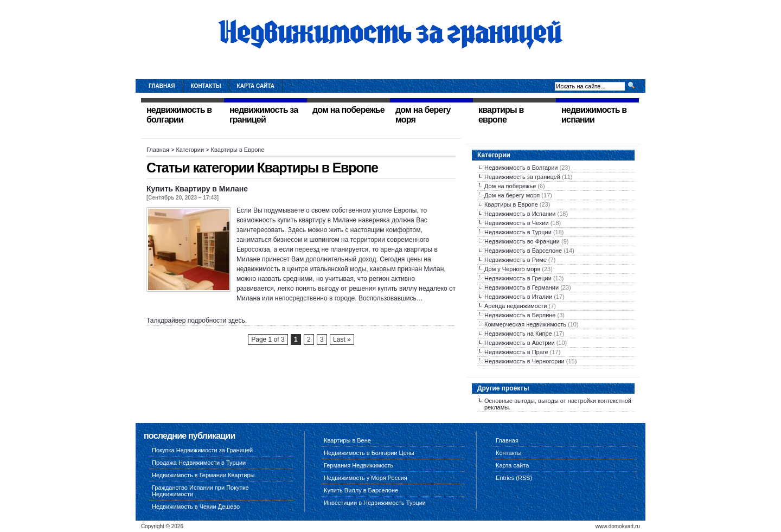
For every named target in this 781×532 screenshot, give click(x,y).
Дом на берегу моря (512, 195)
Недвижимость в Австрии (520, 343)
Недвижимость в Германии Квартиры (203, 475)
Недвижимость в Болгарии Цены (369, 453)
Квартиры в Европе (511, 204)
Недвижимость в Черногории (524, 361)
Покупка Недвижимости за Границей (202, 450)
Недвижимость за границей (522, 177)
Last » (342, 339)
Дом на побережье (510, 186)
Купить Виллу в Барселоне (361, 490)
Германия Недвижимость (359, 465)
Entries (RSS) (514, 478)
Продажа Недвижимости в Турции (199, 463)
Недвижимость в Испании (520, 214)
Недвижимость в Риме (516, 260)
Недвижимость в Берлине (520, 315)
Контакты (206, 86)
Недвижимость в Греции (518, 278)
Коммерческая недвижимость (525, 324)
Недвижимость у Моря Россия (366, 478)
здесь (237, 321)
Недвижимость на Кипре (518, 334)
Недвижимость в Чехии (517, 223)
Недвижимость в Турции (518, 232)
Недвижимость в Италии (518, 297)
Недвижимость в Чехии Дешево (196, 507)
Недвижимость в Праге (516, 352)
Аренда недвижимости (516, 306)
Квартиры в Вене (347, 440)
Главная (162, 86)
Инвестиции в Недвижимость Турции (375, 503)
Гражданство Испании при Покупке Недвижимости (200, 491)
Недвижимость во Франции (522, 241)
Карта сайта (256, 86)
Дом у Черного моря (512, 269)
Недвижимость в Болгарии (521, 168)
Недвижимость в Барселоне (523, 251)
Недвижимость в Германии (521, 287)
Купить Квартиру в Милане (197, 189)
